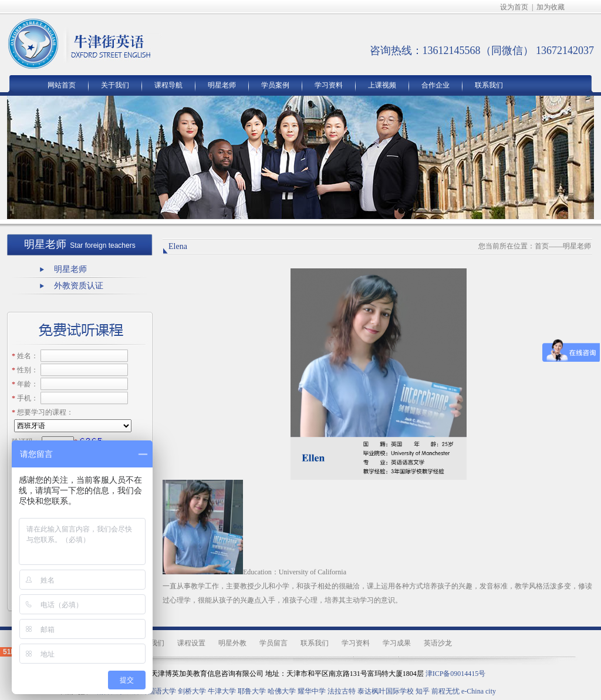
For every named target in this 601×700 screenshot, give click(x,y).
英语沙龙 (438, 643)
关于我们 (115, 85)
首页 (542, 246)
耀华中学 (312, 691)
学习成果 (397, 643)
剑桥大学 (192, 691)
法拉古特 (342, 691)
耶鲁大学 (252, 691)
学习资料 (329, 85)
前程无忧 (445, 691)
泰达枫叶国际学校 (386, 691)
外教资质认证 (79, 286)
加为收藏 (551, 7)
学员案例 (275, 85)
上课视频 (382, 85)
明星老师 (222, 85)
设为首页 (514, 7)
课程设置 (191, 643)
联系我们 (489, 85)
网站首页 (62, 85)
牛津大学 (222, 691)
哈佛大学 (282, 691)
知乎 (423, 691)
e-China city (479, 691)
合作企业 (435, 85)
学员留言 (274, 643)
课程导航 (168, 85)
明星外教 (232, 643)
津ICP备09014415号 (456, 674)
